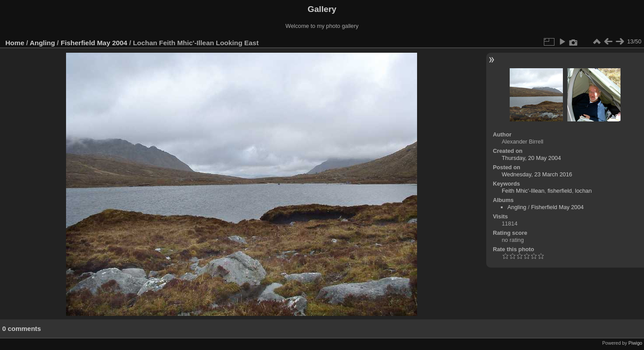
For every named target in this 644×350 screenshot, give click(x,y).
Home (15, 43)
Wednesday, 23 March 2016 (537, 174)
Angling (42, 43)
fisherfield (560, 191)
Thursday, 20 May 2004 (531, 158)
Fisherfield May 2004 (94, 43)
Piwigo (635, 343)
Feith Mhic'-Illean (523, 191)
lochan (583, 191)
